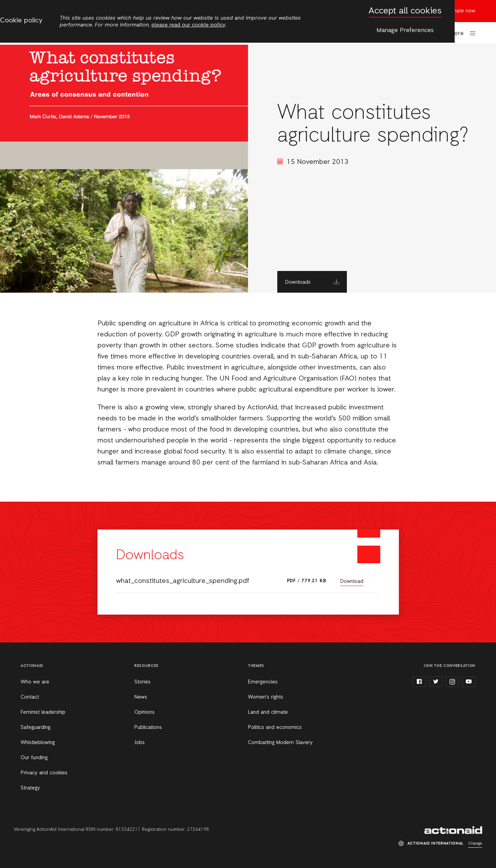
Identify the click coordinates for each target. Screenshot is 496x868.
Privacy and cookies (44, 773)
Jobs (139, 743)
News (141, 697)
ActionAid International (453, 830)
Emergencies (263, 682)
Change (475, 844)
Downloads (298, 282)
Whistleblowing (38, 743)
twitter (436, 682)
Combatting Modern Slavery (280, 743)
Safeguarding (35, 728)
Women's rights (266, 697)
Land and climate (268, 712)
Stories (142, 682)
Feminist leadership (43, 712)
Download (352, 582)
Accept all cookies (405, 11)
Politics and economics (275, 728)
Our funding (34, 758)
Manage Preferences (405, 30)
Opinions (144, 712)
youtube (469, 682)
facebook (419, 682)
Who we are (35, 682)
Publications (148, 728)
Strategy (30, 788)
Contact (30, 697)
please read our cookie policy (188, 25)
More (457, 34)
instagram (452, 682)
